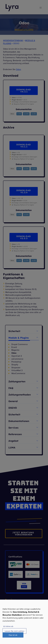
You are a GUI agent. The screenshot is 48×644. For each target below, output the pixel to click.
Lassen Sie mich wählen (14, 631)
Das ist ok (13, 635)
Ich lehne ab (8, 626)
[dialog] (24, 622)
